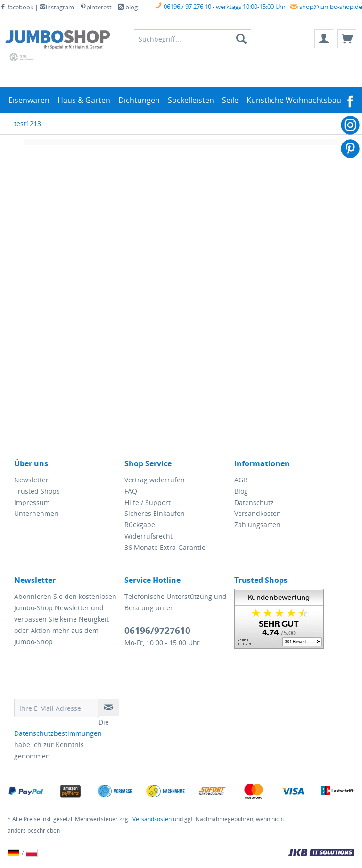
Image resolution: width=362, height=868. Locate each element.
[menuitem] (324, 39)
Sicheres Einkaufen (155, 513)
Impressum (32, 502)
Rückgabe (140, 525)
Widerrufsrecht (148, 536)
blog (128, 7)
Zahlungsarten (257, 525)
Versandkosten (258, 513)
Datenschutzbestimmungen (58, 733)
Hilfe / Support (148, 502)
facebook (17, 7)
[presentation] (86, 675)
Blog (241, 491)
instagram (57, 7)
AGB (241, 480)
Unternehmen (36, 513)
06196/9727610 (157, 631)
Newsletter (31, 480)
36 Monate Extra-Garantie (165, 547)
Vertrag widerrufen (155, 480)
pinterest (96, 7)
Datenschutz (254, 502)
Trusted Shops (37, 491)
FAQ (131, 491)
